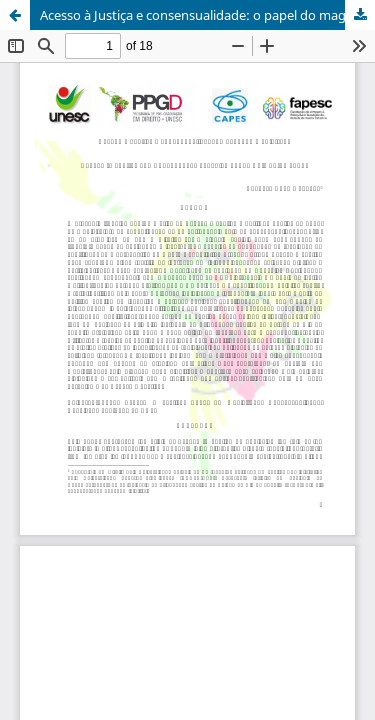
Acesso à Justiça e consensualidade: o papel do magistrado (207, 15)
